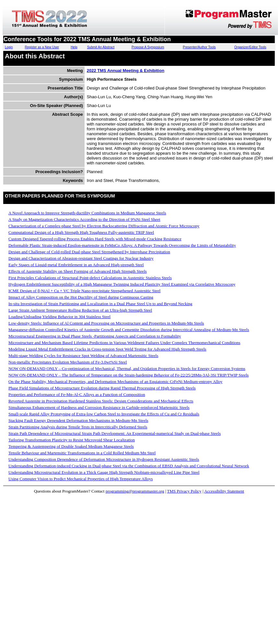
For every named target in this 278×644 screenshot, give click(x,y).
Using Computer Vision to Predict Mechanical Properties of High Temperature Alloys (81, 479)
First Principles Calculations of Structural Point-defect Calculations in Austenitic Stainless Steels (90, 278)
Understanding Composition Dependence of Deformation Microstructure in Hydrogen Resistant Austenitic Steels (104, 459)
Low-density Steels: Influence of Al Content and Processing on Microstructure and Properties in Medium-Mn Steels (106, 323)
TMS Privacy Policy (184, 491)
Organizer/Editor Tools (250, 47)
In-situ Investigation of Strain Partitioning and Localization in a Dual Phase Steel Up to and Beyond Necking (100, 304)
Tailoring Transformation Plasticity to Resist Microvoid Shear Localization (72, 440)
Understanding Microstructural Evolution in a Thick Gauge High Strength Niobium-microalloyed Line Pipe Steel (104, 472)
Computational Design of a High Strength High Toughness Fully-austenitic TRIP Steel (81, 232)
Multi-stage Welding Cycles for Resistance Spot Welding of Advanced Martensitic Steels (83, 356)
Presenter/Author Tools (199, 47)
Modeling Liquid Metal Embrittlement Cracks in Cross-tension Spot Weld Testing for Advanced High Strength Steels (107, 349)
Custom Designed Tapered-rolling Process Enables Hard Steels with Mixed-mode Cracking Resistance (95, 239)
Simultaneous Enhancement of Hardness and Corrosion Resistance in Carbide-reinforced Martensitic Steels (99, 407)
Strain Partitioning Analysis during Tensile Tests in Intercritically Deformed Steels (78, 427)
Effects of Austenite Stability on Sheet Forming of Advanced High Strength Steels (78, 271)
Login (9, 47)
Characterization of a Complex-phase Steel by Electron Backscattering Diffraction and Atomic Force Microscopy (104, 226)
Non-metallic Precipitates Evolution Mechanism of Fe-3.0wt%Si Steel (68, 362)
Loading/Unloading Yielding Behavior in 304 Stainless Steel (59, 317)
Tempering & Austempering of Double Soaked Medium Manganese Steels (71, 446)
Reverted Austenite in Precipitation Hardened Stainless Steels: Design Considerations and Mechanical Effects (101, 401)
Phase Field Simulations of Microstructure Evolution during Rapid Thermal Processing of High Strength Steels (102, 388)
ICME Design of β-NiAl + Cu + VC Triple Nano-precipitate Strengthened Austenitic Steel (84, 291)
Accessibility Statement (224, 491)
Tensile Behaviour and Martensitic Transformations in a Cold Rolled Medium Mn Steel (82, 453)
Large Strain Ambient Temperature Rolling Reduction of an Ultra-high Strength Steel (80, 310)
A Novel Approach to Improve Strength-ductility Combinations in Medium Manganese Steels (87, 213)
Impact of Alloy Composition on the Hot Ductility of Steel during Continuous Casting (81, 297)
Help (74, 47)
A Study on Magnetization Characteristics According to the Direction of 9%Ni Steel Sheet (84, 219)
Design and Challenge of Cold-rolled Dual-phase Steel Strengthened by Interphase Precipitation (89, 252)
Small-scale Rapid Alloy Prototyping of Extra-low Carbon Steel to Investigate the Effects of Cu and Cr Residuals (104, 414)
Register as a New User (42, 47)
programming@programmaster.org (135, 491)
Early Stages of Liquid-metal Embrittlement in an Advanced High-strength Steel (76, 265)
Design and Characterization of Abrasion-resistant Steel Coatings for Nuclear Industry (81, 258)
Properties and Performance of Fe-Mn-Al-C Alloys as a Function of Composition (77, 394)
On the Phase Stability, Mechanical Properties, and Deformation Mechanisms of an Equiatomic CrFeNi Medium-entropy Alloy (116, 382)
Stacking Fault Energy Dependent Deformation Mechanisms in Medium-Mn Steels (78, 420)
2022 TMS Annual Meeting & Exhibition (126, 71)
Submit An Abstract (101, 47)
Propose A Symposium (148, 47)
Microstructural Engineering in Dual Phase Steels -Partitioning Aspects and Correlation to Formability (95, 336)
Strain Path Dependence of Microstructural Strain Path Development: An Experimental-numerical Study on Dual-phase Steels (115, 433)
